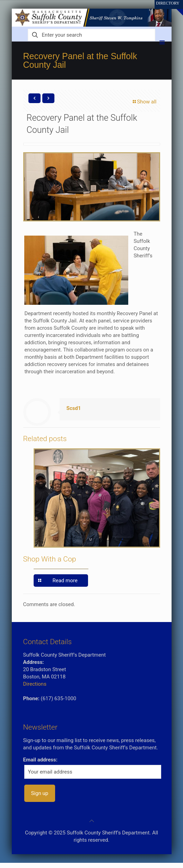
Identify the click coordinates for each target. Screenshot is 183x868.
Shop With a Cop (50, 559)
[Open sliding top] (175, 8)
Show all (144, 102)
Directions (35, 684)
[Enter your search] (92, 35)
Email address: (40, 760)
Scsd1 (74, 408)
